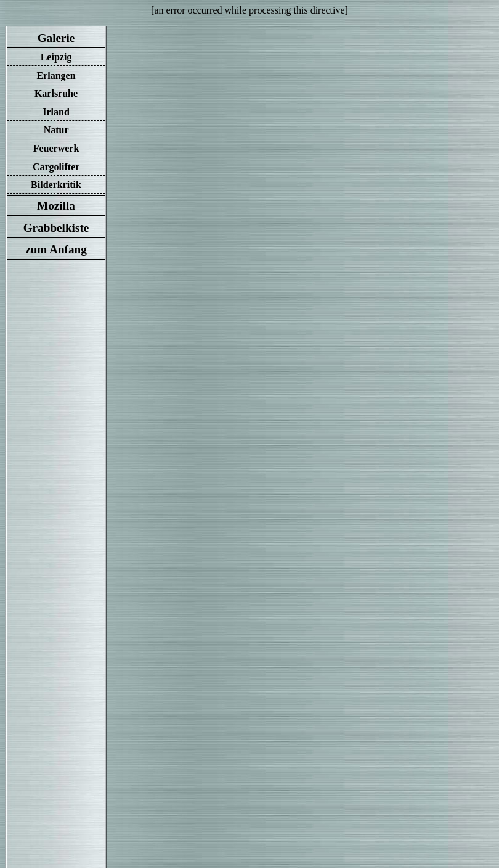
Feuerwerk (56, 148)
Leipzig (56, 57)
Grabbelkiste (56, 228)
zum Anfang (56, 249)
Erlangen (56, 76)
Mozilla (56, 206)
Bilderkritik (56, 185)
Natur (56, 130)
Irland (56, 112)
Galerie (56, 38)
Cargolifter (56, 167)
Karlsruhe (56, 93)
